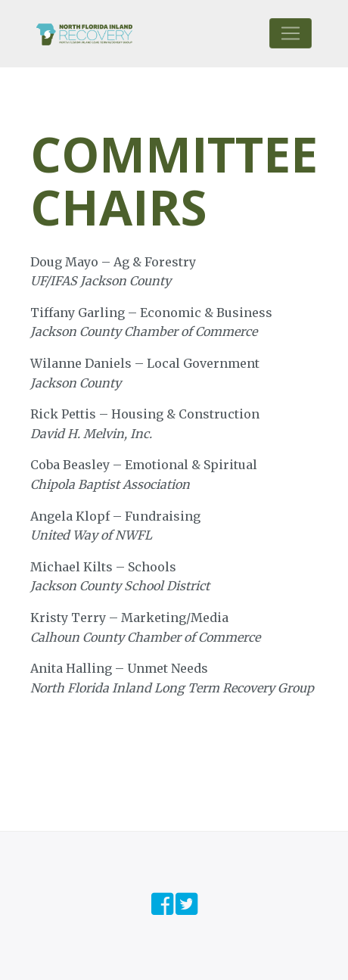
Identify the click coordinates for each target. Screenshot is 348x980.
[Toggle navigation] (291, 33)
